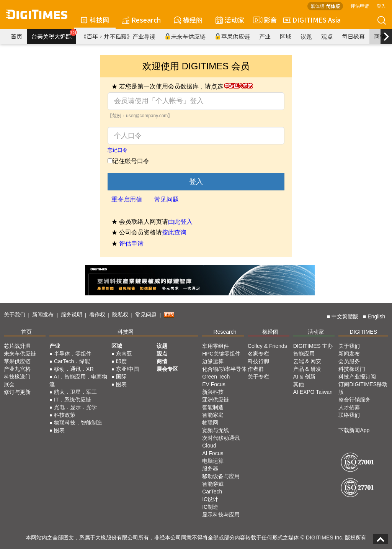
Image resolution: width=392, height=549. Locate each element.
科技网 (95, 20)
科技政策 (65, 415)
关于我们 (15, 315)
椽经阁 (188, 20)
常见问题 (167, 199)
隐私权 (120, 315)
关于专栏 (258, 377)
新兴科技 (213, 392)
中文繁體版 (345, 316)
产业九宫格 (17, 369)
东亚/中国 (127, 369)
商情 (380, 36)
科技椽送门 (17, 377)
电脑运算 (213, 461)
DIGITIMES (363, 332)
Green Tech (216, 377)
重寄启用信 (127, 199)
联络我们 (349, 415)
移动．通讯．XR (74, 369)
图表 (59, 430)
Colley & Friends (267, 346)
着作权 (97, 315)
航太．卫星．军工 (75, 392)
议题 (306, 36)
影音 (264, 20)
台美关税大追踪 (54, 34)
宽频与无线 (216, 430)
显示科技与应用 (221, 515)
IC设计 (210, 499)
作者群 (256, 369)
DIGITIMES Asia (312, 20)
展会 (9, 384)
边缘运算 (213, 361)
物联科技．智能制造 (78, 423)
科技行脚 (258, 361)
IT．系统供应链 (72, 400)
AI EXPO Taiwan (313, 392)
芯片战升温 (17, 346)
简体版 (333, 6)
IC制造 (210, 507)
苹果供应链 (232, 36)
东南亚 (124, 354)
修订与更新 (17, 392)
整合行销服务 (354, 400)
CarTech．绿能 (72, 361)
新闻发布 (43, 315)
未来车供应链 (185, 36)
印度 (121, 361)
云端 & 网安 (307, 361)
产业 (265, 36)
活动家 (230, 20)
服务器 (210, 469)
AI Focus (213, 453)
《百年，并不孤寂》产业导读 (118, 36)
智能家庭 (213, 415)
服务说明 (72, 315)
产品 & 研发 (307, 369)
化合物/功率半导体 (224, 369)
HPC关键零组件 (221, 354)
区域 (286, 36)
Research (141, 20)
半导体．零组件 (73, 354)
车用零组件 (216, 346)
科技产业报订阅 (357, 377)
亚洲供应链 (216, 400)
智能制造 (213, 407)
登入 (381, 6)
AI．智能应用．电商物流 (78, 380)
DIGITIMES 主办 (313, 346)
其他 (299, 384)
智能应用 (304, 354)
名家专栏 (258, 354)
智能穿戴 (213, 484)
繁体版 (317, 6)
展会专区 (167, 369)
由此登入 (180, 222)
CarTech (212, 492)
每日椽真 (353, 36)
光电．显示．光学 (75, 407)
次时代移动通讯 (221, 438)
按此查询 (174, 232)
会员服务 (349, 361)
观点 (327, 36)
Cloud (209, 446)
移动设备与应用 (221, 476)
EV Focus (214, 384)
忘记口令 (118, 150)
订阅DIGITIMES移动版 (363, 388)
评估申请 (360, 6)
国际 (121, 377)
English (376, 316)
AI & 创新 (304, 377)
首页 (16, 36)
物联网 (210, 423)
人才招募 (349, 407)
